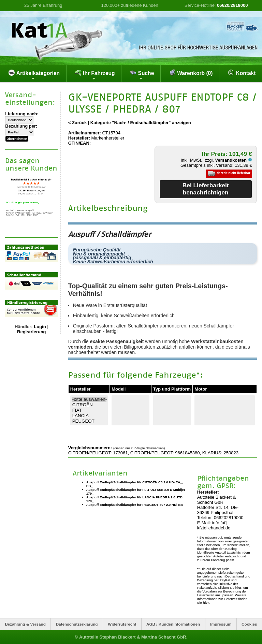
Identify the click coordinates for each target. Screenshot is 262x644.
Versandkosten (234, 160)
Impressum (221, 624)
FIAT (89, 410)
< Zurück (78, 123)
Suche (142, 75)
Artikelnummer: (85, 133)
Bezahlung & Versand (25, 624)
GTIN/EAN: (79, 143)
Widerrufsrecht (122, 624)
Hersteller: (79, 138)
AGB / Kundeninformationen (173, 624)
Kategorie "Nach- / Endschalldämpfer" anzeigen (141, 123)
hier (238, 588)
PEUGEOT (89, 421)
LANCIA (89, 416)
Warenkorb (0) (191, 73)
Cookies (249, 624)
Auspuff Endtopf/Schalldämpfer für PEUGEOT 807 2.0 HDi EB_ (136, 505)
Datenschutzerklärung (77, 624)
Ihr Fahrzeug (95, 75)
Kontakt (242, 73)
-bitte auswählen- (89, 399)
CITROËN (89, 405)
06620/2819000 (232, 5)
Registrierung (32, 332)
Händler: (24, 327)
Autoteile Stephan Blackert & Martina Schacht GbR (133, 637)
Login (40, 327)
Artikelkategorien (34, 75)
